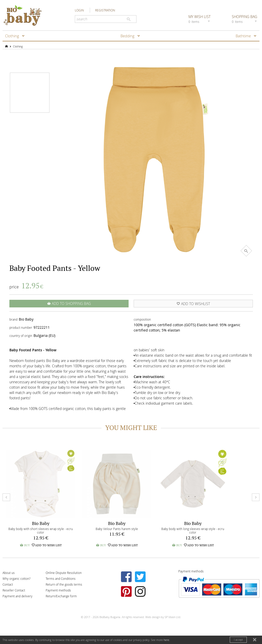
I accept (238, 640)
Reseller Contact (14, 590)
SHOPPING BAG (245, 19)
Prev (6, 497)
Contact (8, 584)
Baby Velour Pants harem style (117, 529)
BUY (25, 545)
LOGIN (79, 10)
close (255, 640)
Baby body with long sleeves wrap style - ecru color (193, 531)
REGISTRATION (105, 10)
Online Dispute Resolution (64, 573)
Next (256, 497)
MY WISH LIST (200, 19)
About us (9, 573)
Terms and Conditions (61, 579)
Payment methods (58, 590)
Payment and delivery (18, 596)
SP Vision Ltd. (173, 617)
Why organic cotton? (16, 579)
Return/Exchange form (61, 596)
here (166, 640)
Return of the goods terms (64, 584)
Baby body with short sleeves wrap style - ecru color (41, 531)
